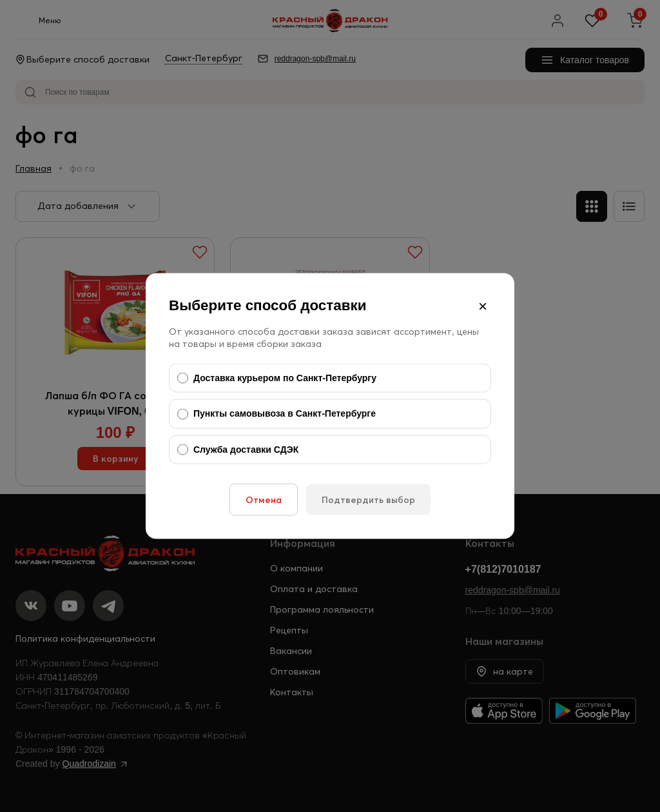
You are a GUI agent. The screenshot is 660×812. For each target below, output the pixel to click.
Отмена (264, 500)
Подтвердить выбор (368, 500)
